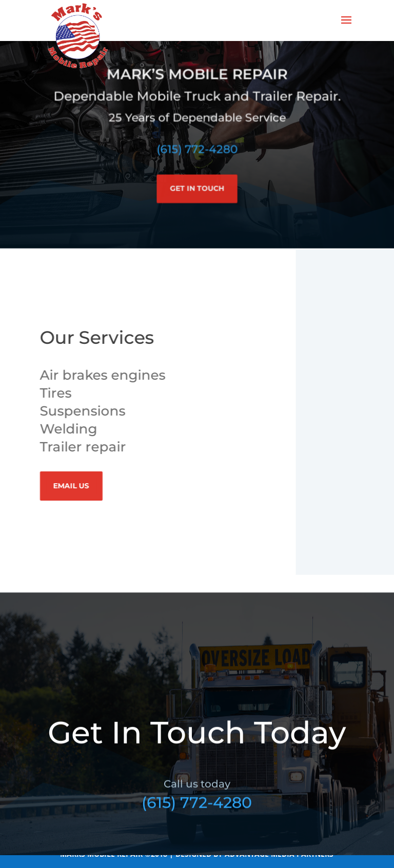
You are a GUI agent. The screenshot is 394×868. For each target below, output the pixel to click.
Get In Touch (197, 183)
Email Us (73, 486)
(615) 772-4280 (197, 144)
